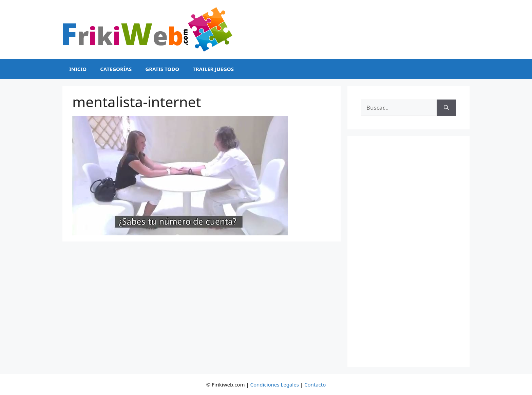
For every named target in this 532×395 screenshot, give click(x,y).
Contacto (315, 384)
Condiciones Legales (275, 384)
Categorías (116, 69)
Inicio (78, 69)
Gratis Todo (162, 69)
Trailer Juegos (213, 69)
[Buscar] (446, 108)
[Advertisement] (408, 252)
